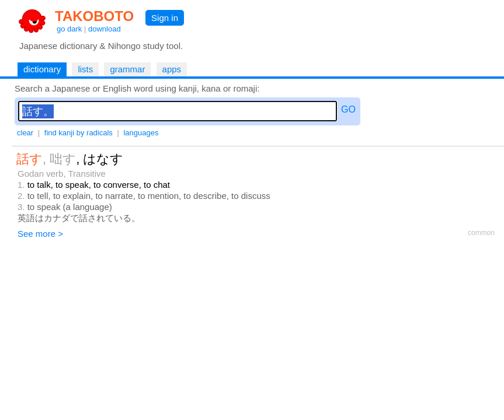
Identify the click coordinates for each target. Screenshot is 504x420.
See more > (40, 234)
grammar (127, 69)
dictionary (42, 69)
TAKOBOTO (94, 16)
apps (172, 69)
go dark (69, 29)
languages (141, 133)
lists (85, 69)
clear (25, 133)
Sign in (165, 18)
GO (348, 109)
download (105, 29)
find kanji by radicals (79, 133)
